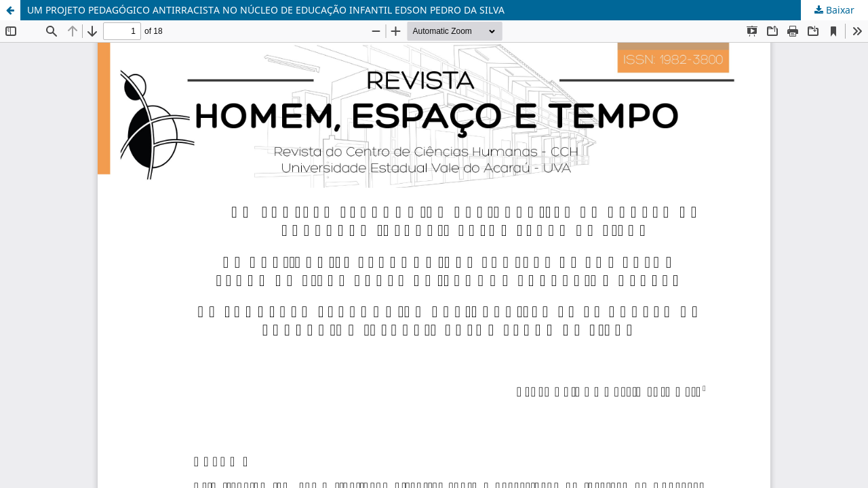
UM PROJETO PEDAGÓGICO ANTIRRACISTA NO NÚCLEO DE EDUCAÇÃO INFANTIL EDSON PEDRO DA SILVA (266, 10)
